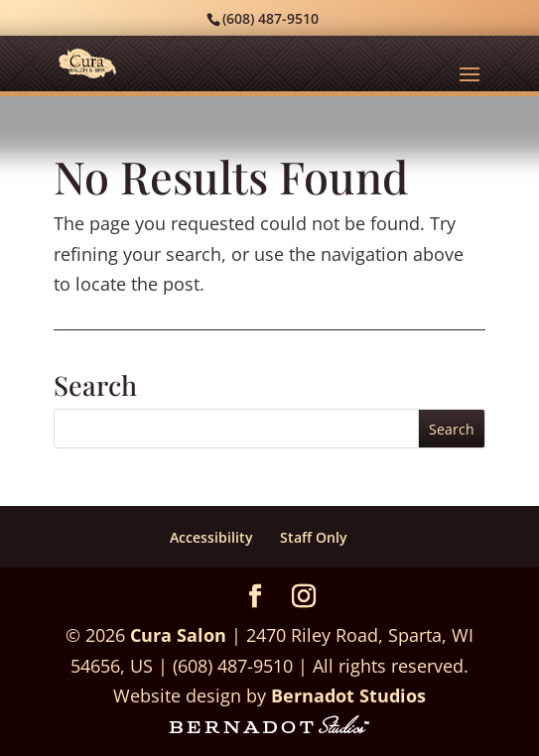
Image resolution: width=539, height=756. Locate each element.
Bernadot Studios (348, 695)
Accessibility (211, 537)
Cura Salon (178, 635)
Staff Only (314, 537)
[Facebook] (255, 598)
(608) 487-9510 (270, 18)
